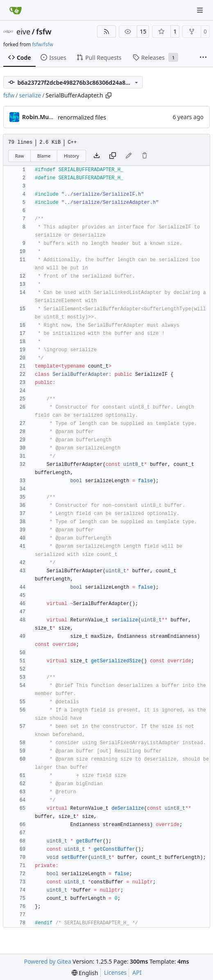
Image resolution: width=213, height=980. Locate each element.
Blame (44, 156)
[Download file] (97, 156)
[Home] (16, 10)
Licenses (116, 972)
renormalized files (82, 117)
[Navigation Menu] (201, 10)
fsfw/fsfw (42, 44)
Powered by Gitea (48, 961)
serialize (30, 95)
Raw (20, 156)
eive (23, 32)
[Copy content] (113, 156)
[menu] (85, 973)
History (71, 156)
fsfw (44, 32)
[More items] (203, 58)
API (137, 972)
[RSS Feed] (106, 32)
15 (143, 31)
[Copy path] (109, 95)
